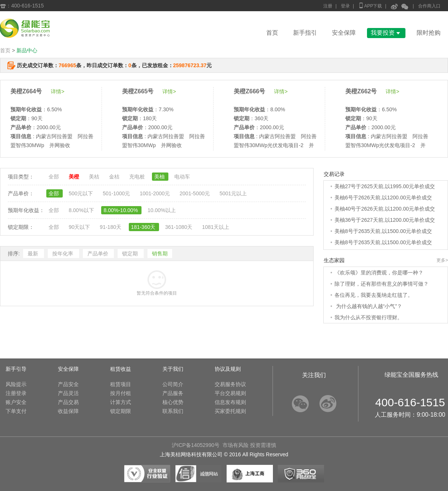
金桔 (115, 177)
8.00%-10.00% (121, 210)
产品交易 (68, 402)
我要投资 (386, 33)
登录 (345, 6)
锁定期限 (121, 411)
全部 (55, 177)
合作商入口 (429, 6)
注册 (328, 6)
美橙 (75, 177)
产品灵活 (68, 393)
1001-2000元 (155, 193)
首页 (272, 33)
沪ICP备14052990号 (196, 445)
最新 (34, 254)
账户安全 (16, 402)
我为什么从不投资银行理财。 (368, 317)
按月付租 (121, 393)
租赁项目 (121, 384)
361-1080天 (179, 227)
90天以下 (80, 227)
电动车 (182, 177)
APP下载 (370, 5)
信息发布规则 (230, 402)
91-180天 (111, 227)
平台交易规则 (230, 393)
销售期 (160, 254)
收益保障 (68, 411)
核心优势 (173, 402)
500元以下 (82, 193)
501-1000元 (117, 193)
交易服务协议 (230, 384)
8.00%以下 (82, 210)
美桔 (95, 177)
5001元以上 (233, 193)
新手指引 (305, 33)
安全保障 (344, 33)
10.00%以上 (161, 210)
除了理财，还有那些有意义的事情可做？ (382, 284)
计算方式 (121, 402)
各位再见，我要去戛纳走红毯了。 (374, 295)
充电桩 (138, 177)
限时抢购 (429, 33)
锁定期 (131, 254)
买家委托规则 (230, 411)
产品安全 (68, 384)
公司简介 (173, 384)
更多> (442, 260)
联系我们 (173, 411)
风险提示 (16, 384)
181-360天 (144, 227)
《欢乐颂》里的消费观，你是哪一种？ (379, 273)
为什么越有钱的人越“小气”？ (368, 306)
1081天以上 (216, 227)
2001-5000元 (195, 193)
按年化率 (63, 254)
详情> (57, 91)
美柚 (160, 177)
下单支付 (16, 411)
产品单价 (99, 254)
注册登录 (16, 393)
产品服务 (173, 393)
